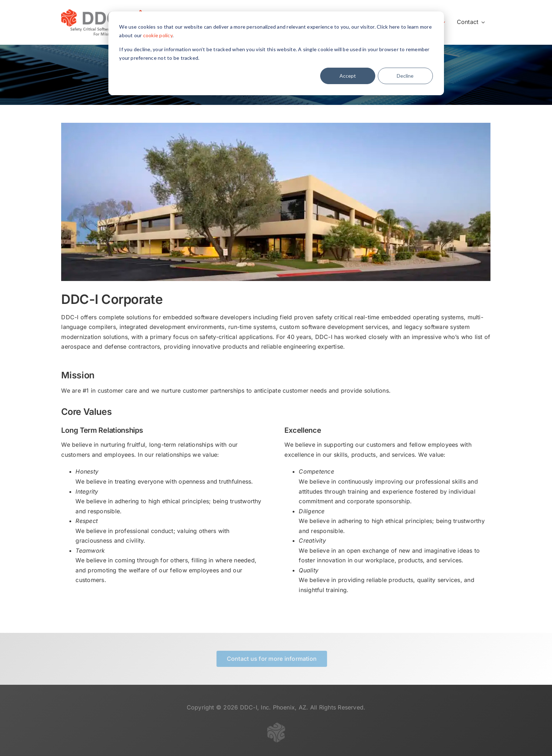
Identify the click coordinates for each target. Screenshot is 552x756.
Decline (405, 76)
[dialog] (276, 53)
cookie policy (158, 35)
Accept (348, 76)
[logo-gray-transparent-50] (276, 727)
